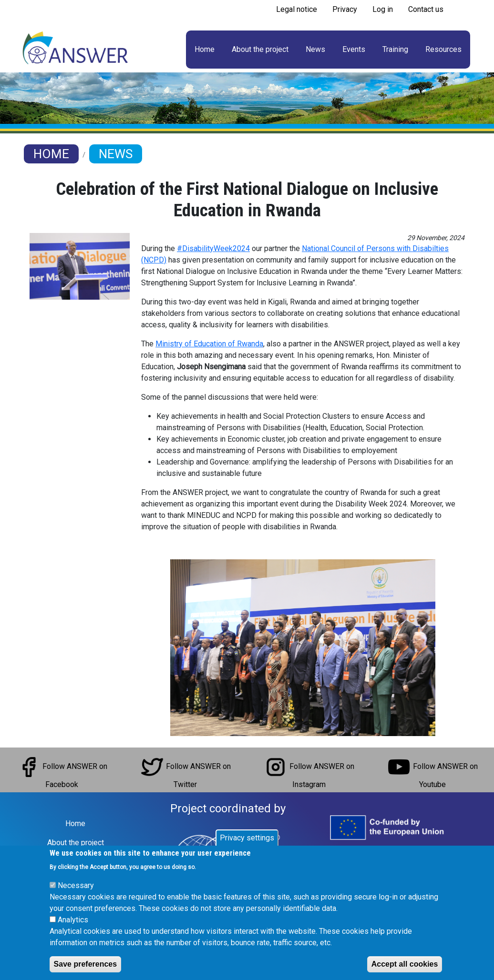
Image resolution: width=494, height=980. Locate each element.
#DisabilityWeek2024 (213, 248)
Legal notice (297, 9)
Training (395, 49)
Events (354, 49)
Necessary (76, 885)
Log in (383, 9)
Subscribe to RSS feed (272, 23)
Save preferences (86, 964)
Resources (443, 49)
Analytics (73, 920)
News (315, 49)
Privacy (345, 9)
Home (205, 49)
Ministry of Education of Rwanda (209, 344)
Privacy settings (247, 838)
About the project (260, 49)
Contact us (426, 9)
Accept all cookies (405, 964)
